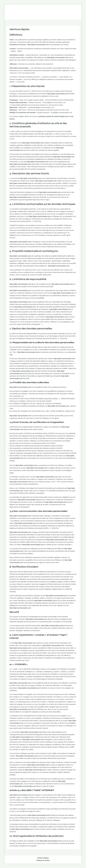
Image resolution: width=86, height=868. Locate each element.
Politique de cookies (43, 860)
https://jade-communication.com (38, 45)
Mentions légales (43, 858)
